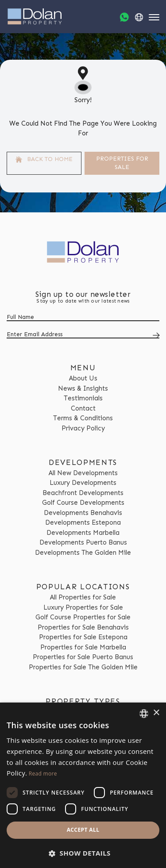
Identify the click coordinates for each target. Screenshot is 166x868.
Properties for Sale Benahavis (83, 627)
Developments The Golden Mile (83, 553)
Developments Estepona (83, 522)
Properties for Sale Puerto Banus (83, 657)
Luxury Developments (83, 483)
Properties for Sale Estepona (83, 637)
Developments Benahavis (83, 513)
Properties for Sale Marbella (83, 647)
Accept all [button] (83, 830)
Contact (83, 408)
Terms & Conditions (83, 418)
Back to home (44, 159)
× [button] (156, 713)
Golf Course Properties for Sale (83, 617)
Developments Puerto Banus (83, 542)
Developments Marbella (83, 533)
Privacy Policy (83, 428)
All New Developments (83, 473)
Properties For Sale (122, 163)
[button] (83, 853)
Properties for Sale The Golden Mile (83, 667)
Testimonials (83, 398)
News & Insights (83, 388)
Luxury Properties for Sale (83, 607)
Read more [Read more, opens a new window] (43, 774)
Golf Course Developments (83, 503)
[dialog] (83, 785)
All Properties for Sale (83, 597)
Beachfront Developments (83, 493)
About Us (83, 378)
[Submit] (155, 335)
